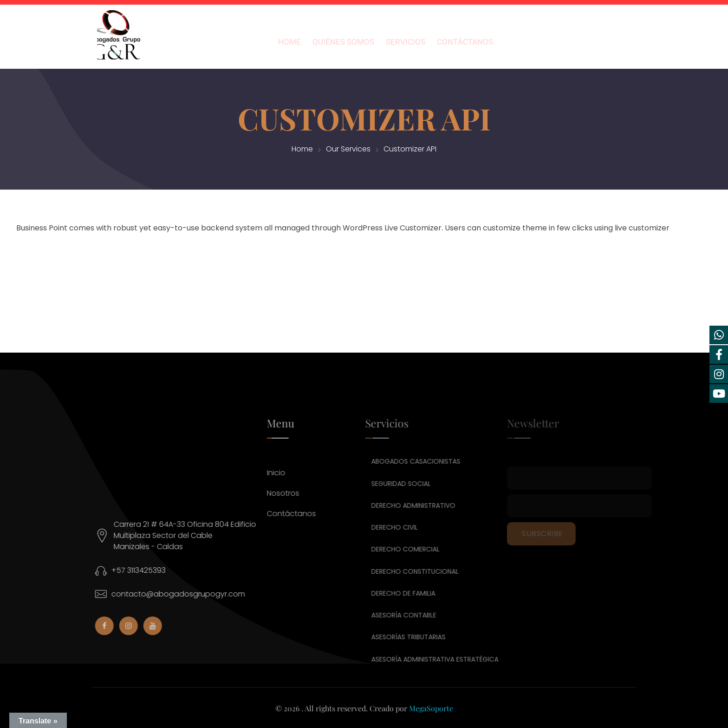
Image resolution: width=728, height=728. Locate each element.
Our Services (348, 149)
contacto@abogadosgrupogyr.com (185, 594)
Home (302, 149)
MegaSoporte (431, 708)
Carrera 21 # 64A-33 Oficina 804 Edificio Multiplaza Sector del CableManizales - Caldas (192, 535)
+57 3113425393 (145, 570)
